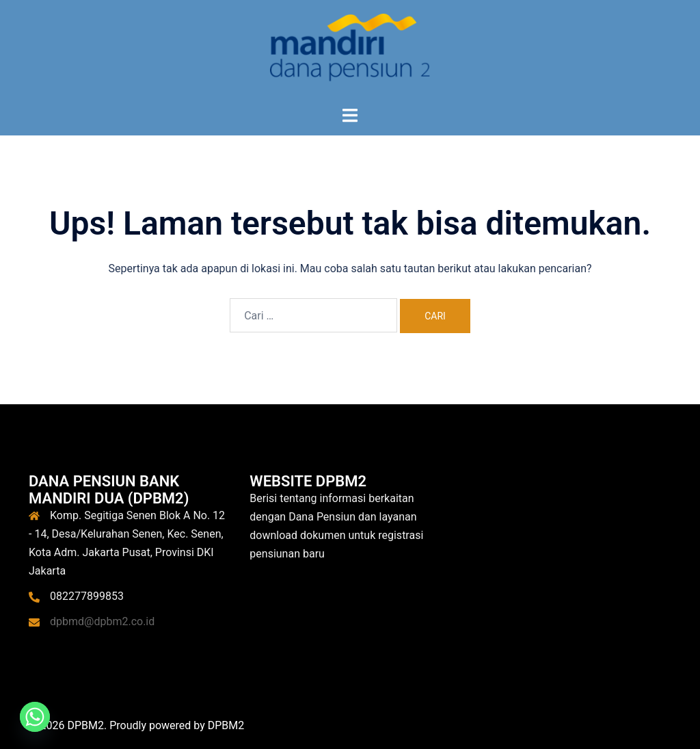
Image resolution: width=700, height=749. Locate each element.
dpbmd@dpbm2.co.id (102, 621)
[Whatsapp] (35, 717)
